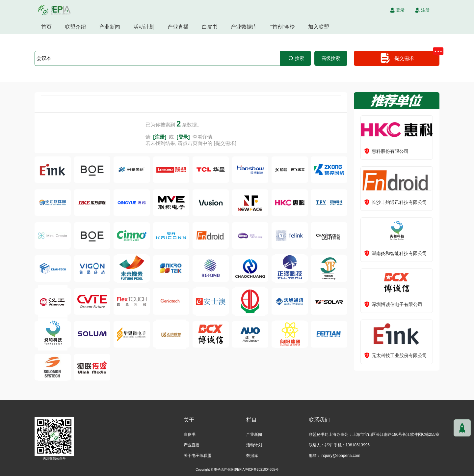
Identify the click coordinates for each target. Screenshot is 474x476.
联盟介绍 (75, 27)
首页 (46, 27)
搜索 (296, 58)
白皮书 (210, 27)
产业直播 (178, 27)
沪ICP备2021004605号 (262, 470)
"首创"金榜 (283, 27)
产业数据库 (244, 27)
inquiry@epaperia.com (340, 456)
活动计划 (144, 27)
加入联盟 (319, 27)
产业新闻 (110, 27)
